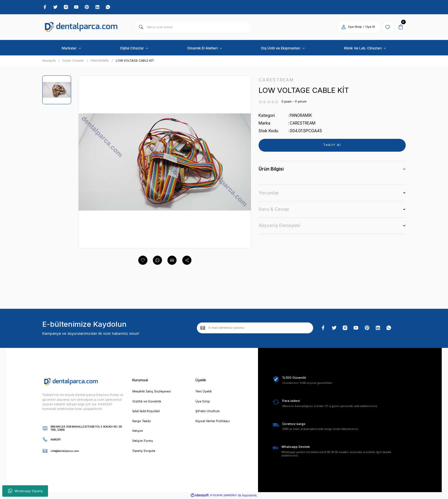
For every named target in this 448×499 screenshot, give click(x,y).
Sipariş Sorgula (144, 453)
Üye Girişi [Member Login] (353, 27)
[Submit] (203, 328)
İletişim (138, 433)
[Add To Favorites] (143, 261)
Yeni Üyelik (204, 392)
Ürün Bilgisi (271, 170)
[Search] (193, 27)
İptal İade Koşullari (147, 412)
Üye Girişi (203, 402)
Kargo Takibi (142, 422)
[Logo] (81, 28)
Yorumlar (269, 194)
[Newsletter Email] (255, 328)
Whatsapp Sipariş (25, 491)
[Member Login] (342, 27)
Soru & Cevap (274, 210)
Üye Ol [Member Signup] (368, 27)
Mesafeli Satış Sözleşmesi (153, 392)
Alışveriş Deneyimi (279, 226)
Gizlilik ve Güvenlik (147, 402)
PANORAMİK (301, 116)
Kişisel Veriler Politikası (214, 422)
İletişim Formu (144, 443)
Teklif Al (332, 146)
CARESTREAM (303, 124)
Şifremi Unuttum (208, 412)
